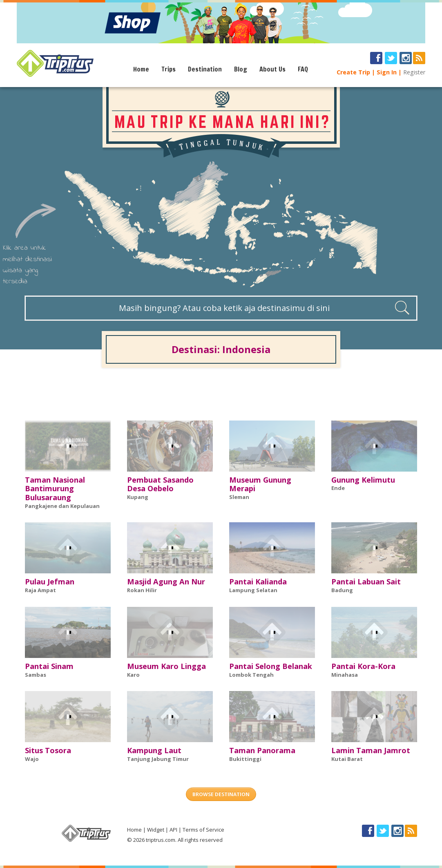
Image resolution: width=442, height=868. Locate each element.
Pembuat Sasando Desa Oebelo (160, 484)
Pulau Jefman (50, 582)
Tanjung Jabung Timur (158, 759)
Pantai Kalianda (258, 582)
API (173, 830)
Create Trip (353, 72)
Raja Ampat (40, 590)
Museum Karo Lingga (166, 666)
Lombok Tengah (251, 675)
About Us (272, 69)
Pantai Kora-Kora (363, 666)
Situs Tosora (48, 750)
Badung (342, 590)
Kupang (138, 497)
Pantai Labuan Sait (366, 582)
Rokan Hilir (142, 590)
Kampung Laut (154, 750)
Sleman (239, 497)
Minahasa (345, 675)
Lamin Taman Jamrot (371, 750)
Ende (338, 488)
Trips (169, 69)
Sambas (36, 675)
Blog (241, 69)
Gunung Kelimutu (363, 480)
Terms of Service (203, 830)
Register (414, 72)
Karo (133, 675)
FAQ (303, 69)
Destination (205, 69)
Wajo (32, 759)
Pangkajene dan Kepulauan (62, 506)
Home (141, 69)
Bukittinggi (245, 759)
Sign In (387, 72)
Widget (156, 830)
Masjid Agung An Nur (166, 582)
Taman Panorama (262, 750)
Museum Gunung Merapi (260, 484)
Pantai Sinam (49, 666)
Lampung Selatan (253, 590)
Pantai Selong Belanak (271, 666)
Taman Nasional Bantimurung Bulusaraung (55, 489)
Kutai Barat (347, 759)
